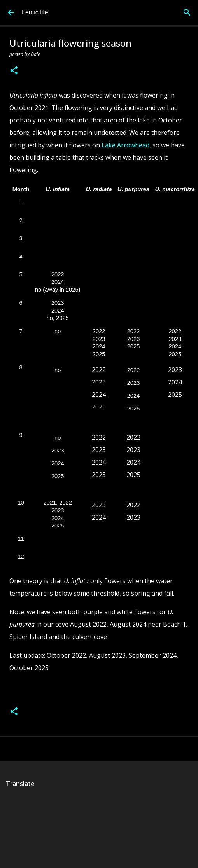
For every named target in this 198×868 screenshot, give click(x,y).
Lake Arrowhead (125, 145)
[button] (14, 71)
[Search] (187, 12)
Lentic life (35, 12)
